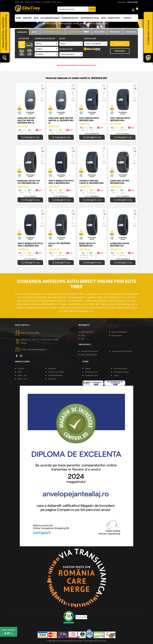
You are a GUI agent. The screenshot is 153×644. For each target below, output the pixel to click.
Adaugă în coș (30, 137)
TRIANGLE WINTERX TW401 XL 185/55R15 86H (91, 182)
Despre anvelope (119, 332)
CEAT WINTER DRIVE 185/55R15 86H (89, 119)
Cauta (120, 44)
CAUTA (92, 9)
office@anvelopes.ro (37, 349)
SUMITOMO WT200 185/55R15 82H (120, 182)
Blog (83, 335)
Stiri (83, 339)
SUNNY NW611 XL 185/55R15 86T (94, 23)
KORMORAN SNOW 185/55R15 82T (120, 245)
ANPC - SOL (22, 379)
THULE (103, 18)
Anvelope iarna (120, 369)
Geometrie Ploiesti (89, 355)
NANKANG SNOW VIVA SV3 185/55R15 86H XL (29, 182)
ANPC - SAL (22, 375)
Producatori (117, 335)
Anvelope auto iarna (68, 23)
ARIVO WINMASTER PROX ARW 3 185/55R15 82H (61, 182)
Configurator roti (70, 18)
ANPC (20, 372)
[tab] (22, 32)
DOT (39, 130)
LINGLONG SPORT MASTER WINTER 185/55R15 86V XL (27, 120)
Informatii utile (87, 332)
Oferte (88, 369)
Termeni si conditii (56, 372)
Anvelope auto (91, 372)
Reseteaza (120, 51)
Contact (128, 18)
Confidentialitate (55, 375)
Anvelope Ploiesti (121, 372)
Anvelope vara (91, 375)
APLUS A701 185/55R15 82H (59, 245)
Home (19, 18)
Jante (36, 18)
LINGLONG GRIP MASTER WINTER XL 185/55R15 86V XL (61, 120)
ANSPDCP (52, 379)
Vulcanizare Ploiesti (50, 18)
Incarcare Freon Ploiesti (122, 351)
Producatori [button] (115, 18)
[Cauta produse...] (73, 9)
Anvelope (27, 18)
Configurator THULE (90, 18)
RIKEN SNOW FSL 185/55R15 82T (87, 245)
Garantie (52, 369)
